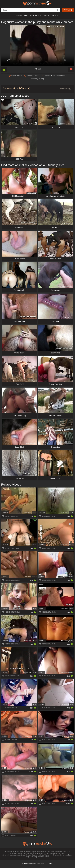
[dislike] (71, 70)
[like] (4, 70)
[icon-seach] (58, 10)
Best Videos (22, 16)
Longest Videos (51, 16)
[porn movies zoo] (37, 3)
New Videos (36, 16)
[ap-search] (31, 10)
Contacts (49, 863)
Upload (68, 10)
